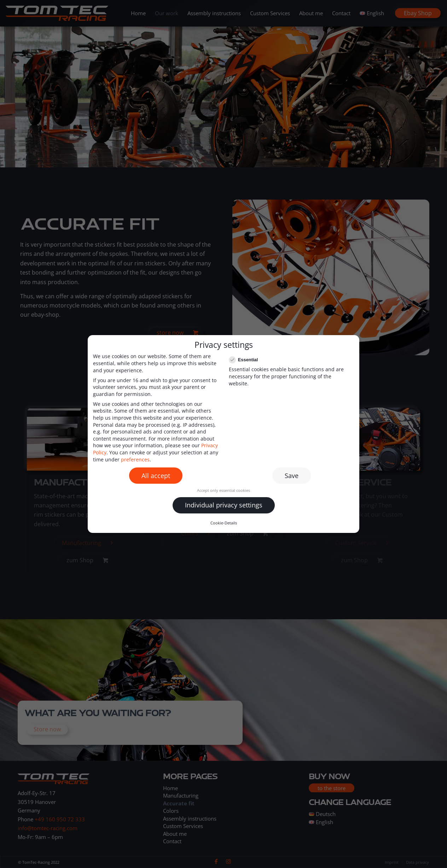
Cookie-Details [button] (224, 523)
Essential (246, 360)
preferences (135, 459)
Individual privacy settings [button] (224, 505)
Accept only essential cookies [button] (223, 490)
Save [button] (292, 476)
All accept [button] (156, 476)
